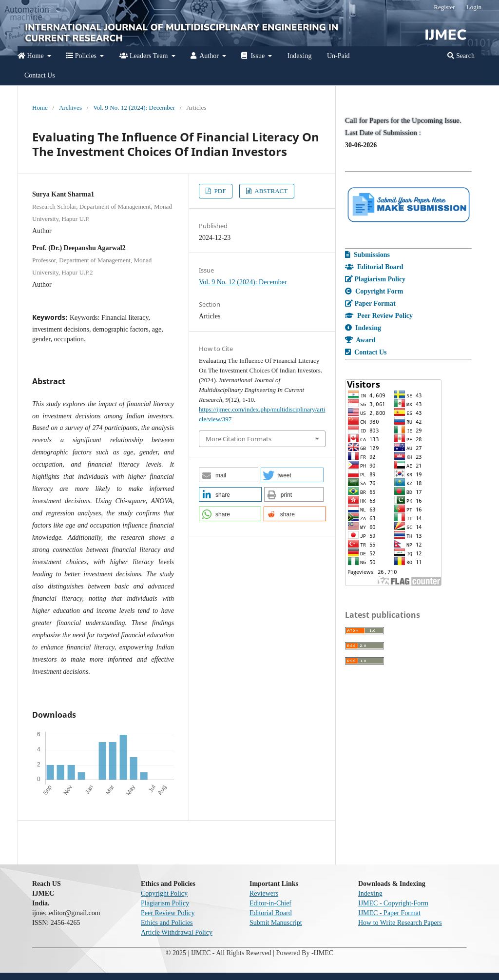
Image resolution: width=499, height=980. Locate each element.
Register (444, 7)
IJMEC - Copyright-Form (393, 903)
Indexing (300, 56)
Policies (82, 56)
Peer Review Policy (168, 913)
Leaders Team (144, 56)
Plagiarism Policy (165, 903)
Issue (254, 56)
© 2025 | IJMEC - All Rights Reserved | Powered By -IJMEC (249, 953)
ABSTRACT (271, 191)
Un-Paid (338, 56)
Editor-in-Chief (270, 903)
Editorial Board (271, 913)
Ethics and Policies (167, 923)
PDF (219, 191)
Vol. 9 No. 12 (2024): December (134, 108)
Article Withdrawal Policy (177, 932)
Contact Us (40, 75)
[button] (229, 475)
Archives (70, 108)
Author (205, 56)
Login (474, 7)
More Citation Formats (239, 439)
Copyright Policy (164, 893)
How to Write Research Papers (400, 923)
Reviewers (264, 893)
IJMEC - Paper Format (389, 913)
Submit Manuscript (276, 923)
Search (461, 56)
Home (31, 56)
